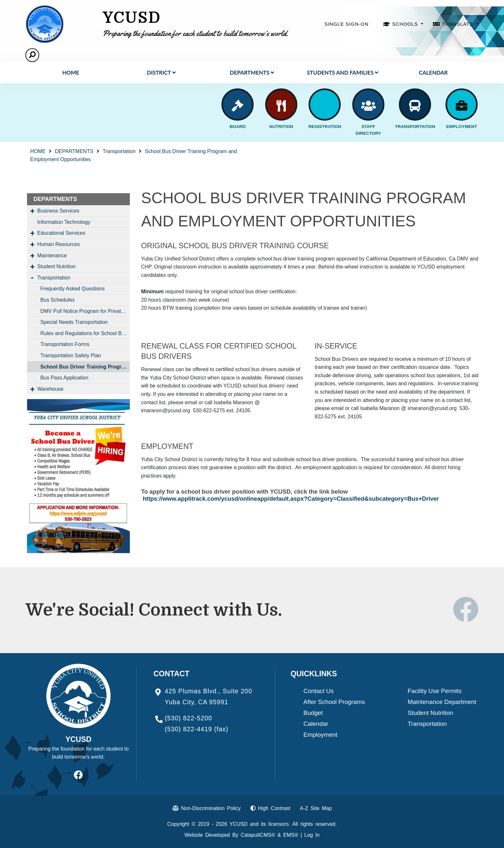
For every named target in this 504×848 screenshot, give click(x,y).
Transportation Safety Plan (71, 356)
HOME (71, 73)
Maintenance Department (442, 702)
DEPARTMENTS (252, 73)
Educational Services (61, 233)
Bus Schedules (58, 300)
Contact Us (319, 691)
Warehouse (50, 389)
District (161, 73)
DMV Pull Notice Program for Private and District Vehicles (85, 311)
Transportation (119, 151)
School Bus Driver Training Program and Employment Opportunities (85, 367)
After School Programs (334, 702)
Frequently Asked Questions (73, 289)
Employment (320, 735)
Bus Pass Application (64, 378)
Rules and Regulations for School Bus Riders (85, 333)
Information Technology (64, 222)
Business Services (58, 211)
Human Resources (59, 244)
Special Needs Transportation (74, 322)
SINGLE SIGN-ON (346, 24)
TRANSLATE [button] (459, 24)
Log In (312, 835)
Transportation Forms (65, 344)
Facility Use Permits (435, 691)
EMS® (291, 835)
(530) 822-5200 (189, 718)
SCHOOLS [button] (406, 24)
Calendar (433, 73)
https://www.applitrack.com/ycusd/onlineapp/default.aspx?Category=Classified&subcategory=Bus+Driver (291, 499)
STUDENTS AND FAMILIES (343, 73)
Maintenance (52, 255)
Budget (313, 713)
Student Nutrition (56, 266)
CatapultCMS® (258, 835)
